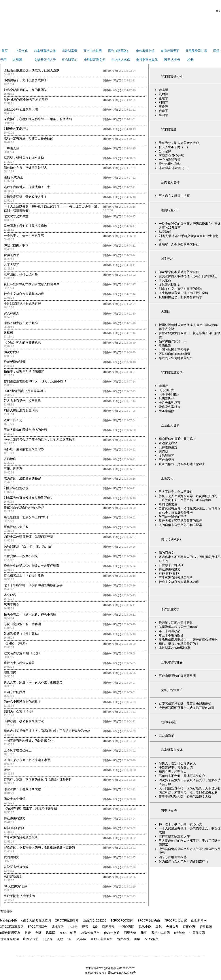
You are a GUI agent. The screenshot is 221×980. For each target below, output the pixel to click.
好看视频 (206, 927)
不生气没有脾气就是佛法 (21, 838)
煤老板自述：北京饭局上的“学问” (26, 517)
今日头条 (172, 927)
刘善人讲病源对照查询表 (21, 410)
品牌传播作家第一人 (173, 341)
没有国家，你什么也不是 (21, 274)
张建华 (163, 98)
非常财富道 (70, 51)
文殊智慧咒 (166, 456)
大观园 (17, 60)
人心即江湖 (166, 390)
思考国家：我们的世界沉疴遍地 (25, 226)
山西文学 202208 (95, 920)
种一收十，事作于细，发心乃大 (180, 824)
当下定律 (165, 151)
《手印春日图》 (170, 394)
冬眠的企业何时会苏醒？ (176, 358)
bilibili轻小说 (9, 920)
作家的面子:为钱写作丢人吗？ (24, 507)
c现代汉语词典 (10, 933)
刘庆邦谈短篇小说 (16, 488)
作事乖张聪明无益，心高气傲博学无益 (185, 796)
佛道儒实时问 (9, 939)
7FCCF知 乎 (68, 933)
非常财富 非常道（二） (175, 168)
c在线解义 (152, 939)
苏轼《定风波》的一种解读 (22, 624)
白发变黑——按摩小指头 (21, 556)
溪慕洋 (81, 939)
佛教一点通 (112, 933)
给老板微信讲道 (15, 362)
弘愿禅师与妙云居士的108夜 (178, 627)
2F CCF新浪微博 (67, 920)
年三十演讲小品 (170, 631)
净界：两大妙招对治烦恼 (21, 323)
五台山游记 (166, 735)
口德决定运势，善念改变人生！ (25, 197)
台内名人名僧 (121, 60)
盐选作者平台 (90, 933)
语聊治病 (10, 459)
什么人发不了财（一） (174, 147)
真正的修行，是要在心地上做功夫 (182, 464)
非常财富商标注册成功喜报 (22, 303)
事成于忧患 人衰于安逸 (20, 896)
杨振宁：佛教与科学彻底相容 (24, 371)
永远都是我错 (168, 443)
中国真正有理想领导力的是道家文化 (28, 741)
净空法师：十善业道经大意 (22, 789)
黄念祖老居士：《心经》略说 (24, 575)
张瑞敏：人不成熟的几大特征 (179, 244)
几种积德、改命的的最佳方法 (24, 721)
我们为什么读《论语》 (19, 711)
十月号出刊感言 (170, 403)
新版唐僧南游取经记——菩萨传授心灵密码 (188, 639)
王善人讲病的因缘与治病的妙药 (25, 430)
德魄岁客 (58, 927)
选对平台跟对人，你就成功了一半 (27, 187)
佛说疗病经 (11, 352)
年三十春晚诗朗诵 (171, 635)
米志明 (163, 90)
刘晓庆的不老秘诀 (16, 129)
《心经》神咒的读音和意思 (22, 342)
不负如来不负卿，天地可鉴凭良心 (182, 776)
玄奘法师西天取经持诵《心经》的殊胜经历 (188, 276)
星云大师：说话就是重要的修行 (180, 521)
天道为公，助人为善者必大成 (179, 143)
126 (95, 927)
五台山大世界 (93, 51)
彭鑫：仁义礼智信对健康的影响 (180, 289)
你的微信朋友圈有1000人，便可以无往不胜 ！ (35, 381)
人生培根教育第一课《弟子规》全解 (183, 293)
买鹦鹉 (163, 451)
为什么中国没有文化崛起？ (22, 702)
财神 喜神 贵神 (14, 828)
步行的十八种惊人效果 (19, 663)
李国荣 (163, 115)
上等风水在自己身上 (18, 750)
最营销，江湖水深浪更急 (176, 623)
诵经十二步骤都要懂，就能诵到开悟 (28, 537)
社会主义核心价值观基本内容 (24, 294)
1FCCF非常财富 (102, 939)
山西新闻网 (199, 920)
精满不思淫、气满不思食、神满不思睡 (30, 614)
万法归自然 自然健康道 (175, 354)
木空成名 (10, 595)
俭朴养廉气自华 (170, 164)
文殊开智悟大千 (45, 60)
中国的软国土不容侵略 (174, 350)
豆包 (159, 927)
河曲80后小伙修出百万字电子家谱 (27, 760)
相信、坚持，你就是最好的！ (179, 644)
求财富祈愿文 (13, 876)
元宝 (144, 933)
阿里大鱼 (130, 933)
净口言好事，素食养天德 (176, 767)
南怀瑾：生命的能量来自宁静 (24, 449)
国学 (137, 939)
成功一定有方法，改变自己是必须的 (28, 138)
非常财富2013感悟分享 (175, 648)
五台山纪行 (166, 460)
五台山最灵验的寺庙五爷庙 (177, 676)
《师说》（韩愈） (16, 643)
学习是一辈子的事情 (173, 516)
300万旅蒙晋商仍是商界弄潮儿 (25, 391)
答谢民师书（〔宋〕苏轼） (22, 634)
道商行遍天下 (170, 51)
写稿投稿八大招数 (16, 527)
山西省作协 (31, 939)
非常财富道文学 (94, 60)
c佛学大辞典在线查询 (36, 920)
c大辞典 (180, 933)
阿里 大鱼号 (172, 60)
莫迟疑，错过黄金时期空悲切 (24, 158)
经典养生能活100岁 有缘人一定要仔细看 (31, 566)
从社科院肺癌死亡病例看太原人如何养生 (32, 284)
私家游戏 (165, 232)
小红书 (73, 927)
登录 (218, 11)
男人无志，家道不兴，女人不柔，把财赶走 (33, 682)
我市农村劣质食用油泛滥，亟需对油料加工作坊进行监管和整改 (47, 731)
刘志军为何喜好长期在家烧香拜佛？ (28, 498)
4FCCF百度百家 (176, 920)
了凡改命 (165, 280)
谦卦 (7, 770)
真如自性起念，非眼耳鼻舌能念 (180, 297)
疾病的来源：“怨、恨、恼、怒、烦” (28, 546)
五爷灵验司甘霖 (196, 51)
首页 (5, 51)
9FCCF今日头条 (149, 920)
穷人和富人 (11, 313)
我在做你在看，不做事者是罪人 (25, 168)
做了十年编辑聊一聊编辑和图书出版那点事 (33, 585)
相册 (190, 60)
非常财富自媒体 (147, 60)
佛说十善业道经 (15, 799)
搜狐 (85, 927)
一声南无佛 (11, 148)
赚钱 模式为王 (13, 177)
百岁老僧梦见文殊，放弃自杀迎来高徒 (185, 703)
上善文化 (22, 51)
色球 (38, 933)
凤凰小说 (145, 927)
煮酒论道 (165, 345)
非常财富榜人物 (45, 51)
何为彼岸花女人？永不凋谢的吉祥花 (183, 861)
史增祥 (163, 94)
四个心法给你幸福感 (173, 857)
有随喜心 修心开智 (172, 155)
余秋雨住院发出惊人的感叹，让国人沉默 (32, 70)
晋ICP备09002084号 (121, 973)
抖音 (28, 933)
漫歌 (60, 939)
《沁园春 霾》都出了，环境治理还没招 (30, 808)
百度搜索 (108, 927)
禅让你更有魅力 (15, 818)
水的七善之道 (168, 504)
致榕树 (8, 333)
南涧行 (163, 386)
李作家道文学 (145, 51)
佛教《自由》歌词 (16, 245)
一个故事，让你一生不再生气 (24, 236)
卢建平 (163, 111)
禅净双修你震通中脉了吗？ (177, 439)
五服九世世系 (13, 469)
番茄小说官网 (161, 933)
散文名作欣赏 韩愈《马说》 (23, 653)
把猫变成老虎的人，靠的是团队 (25, 90)
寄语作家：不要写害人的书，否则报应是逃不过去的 (39, 847)
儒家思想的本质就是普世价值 (179, 272)
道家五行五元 (13, 420)
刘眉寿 (163, 102)
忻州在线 (123, 939)
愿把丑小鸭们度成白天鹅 (21, 109)
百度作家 (189, 927)
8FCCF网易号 (37, 927)
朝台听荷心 (70, 60)
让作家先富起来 (170, 407)
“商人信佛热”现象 (16, 886)
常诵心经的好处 (15, 692)
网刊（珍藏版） (119, 51)
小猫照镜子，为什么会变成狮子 (25, 80)
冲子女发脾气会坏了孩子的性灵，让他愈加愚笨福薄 (39, 439)
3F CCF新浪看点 (12, 927)
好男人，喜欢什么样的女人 (179, 763)
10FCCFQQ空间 (122, 920)
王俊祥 (163, 107)
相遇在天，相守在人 (173, 772)
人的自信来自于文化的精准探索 (180, 525)
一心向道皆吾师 (170, 160)
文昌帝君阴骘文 (170, 285)
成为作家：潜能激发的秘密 (22, 478)
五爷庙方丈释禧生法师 (174, 196)
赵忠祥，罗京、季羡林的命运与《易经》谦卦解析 (38, 779)
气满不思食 (11, 605)
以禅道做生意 (168, 447)
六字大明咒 (11, 265)
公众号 (48, 939)
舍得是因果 (11, 255)
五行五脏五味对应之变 (174, 837)
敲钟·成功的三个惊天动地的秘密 (26, 100)
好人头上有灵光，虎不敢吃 (22, 401)
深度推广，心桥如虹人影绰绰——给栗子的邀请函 (38, 119)
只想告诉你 (166, 398)
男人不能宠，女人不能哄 (176, 492)
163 (70, 939)
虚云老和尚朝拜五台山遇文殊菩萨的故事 (187, 708)
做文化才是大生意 (16, 216)
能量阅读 (10, 673)
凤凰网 (51, 933)
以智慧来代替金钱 (16, 867)
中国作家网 (127, 927)
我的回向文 (11, 857)
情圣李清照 (166, 411)
